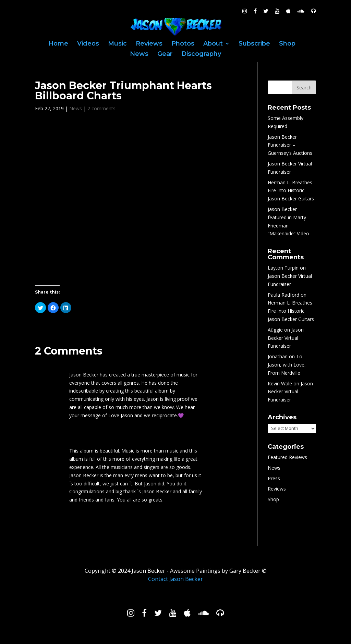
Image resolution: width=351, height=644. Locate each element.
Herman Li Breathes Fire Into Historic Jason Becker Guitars (291, 191)
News (139, 54)
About (213, 44)
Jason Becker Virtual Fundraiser (286, 338)
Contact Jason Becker (175, 579)
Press (274, 478)
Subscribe (254, 44)
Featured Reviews (287, 457)
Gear (165, 54)
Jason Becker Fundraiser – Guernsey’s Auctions (290, 145)
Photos (183, 44)
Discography (201, 54)
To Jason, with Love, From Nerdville (287, 365)
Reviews (149, 44)
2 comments (101, 108)
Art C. (77, 363)
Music (117, 44)
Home (58, 44)
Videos (88, 44)
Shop (287, 44)
